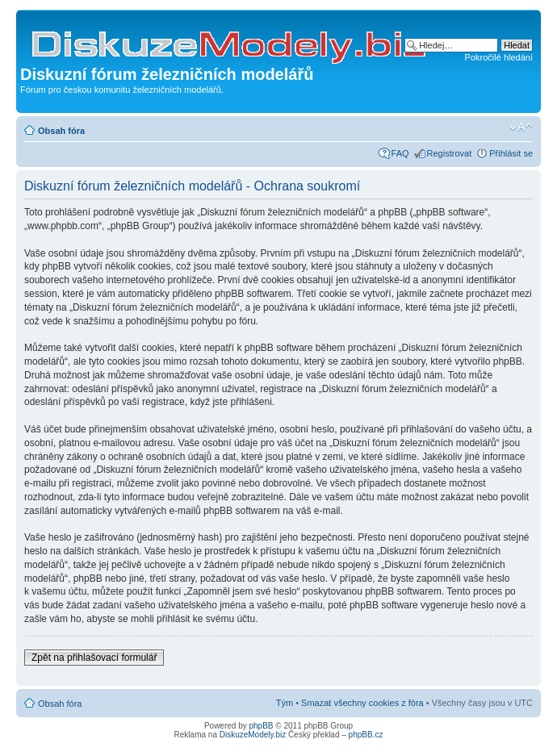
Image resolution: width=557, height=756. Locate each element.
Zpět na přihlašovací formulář (94, 658)
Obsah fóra (61, 131)
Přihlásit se (511, 153)
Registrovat (450, 153)
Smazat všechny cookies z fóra (362, 703)
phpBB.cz (366, 735)
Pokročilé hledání (499, 57)
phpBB (262, 726)
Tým (285, 703)
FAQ (400, 153)
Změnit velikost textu (521, 127)
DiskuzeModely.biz (253, 735)
